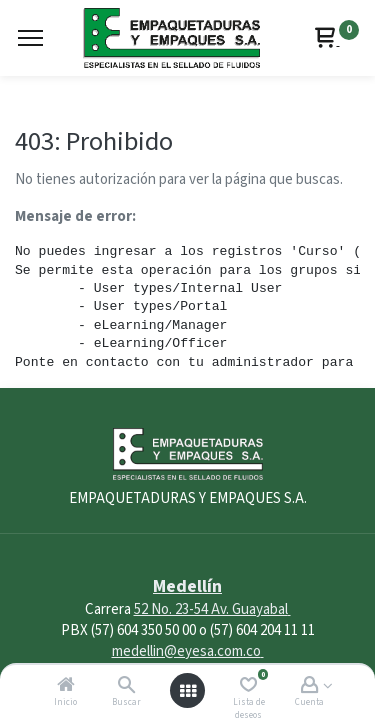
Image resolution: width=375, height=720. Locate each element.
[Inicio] (66, 686)
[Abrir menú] (188, 691)
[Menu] (30, 38)
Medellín (187, 586)
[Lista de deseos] (248, 686)
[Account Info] (309, 686)
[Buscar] (126, 686)
